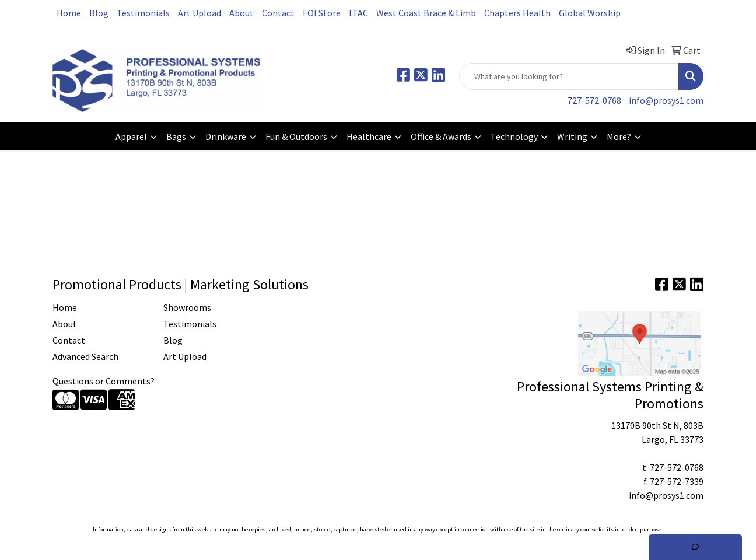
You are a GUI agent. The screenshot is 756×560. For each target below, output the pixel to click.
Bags (176, 136)
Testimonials (143, 13)
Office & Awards (441, 136)
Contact (278, 13)
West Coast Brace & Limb (426, 13)
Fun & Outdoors (296, 136)
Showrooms (187, 307)
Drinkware (226, 136)
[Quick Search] (569, 76)
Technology (514, 136)
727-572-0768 (594, 100)
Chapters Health (517, 13)
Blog (99, 13)
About (242, 13)
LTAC (358, 13)
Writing (572, 136)
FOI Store (322, 13)
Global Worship (590, 13)
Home (69, 13)
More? (619, 136)
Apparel (131, 136)
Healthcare (369, 136)
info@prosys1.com (666, 100)
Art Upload (199, 13)
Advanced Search (85, 356)
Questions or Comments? (104, 381)
